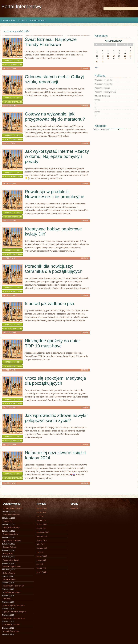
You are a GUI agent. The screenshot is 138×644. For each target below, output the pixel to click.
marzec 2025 (41, 560)
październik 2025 (43, 532)
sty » (97, 67)
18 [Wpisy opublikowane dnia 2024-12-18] (108, 56)
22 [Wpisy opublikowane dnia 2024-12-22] (130, 56)
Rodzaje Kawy (8, 554)
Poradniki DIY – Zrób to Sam (13, 586)
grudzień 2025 (42, 524)
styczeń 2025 (41, 568)
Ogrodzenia (7, 599)
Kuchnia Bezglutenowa (11, 515)
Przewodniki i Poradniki (11, 625)
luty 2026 (40, 516)
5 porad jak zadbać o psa (50, 303)
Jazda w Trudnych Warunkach (14, 605)
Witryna (97, 100)
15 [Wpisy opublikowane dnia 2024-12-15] (130, 53)
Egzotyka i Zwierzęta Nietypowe (14, 612)
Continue (85, 69)
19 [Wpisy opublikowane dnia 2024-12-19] (114, 56)
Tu (95, 104)
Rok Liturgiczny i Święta (12, 592)
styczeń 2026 (41, 520)
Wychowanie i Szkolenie (12, 541)
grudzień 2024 (42, 572)
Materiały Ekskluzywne (11, 631)
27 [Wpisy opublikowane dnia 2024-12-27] (119, 59)
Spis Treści (22, 20)
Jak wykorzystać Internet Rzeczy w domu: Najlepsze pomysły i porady (57, 156)
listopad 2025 (41, 528)
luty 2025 (40, 564)
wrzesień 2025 (42, 536)
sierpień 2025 (42, 540)
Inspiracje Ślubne (9, 579)
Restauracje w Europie (11, 560)
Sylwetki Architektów (10, 534)
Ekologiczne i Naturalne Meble (14, 618)
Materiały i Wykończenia (12, 567)
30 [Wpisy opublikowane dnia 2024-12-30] (97, 62)
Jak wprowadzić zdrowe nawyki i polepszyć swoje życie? (57, 418)
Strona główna (8, 20)
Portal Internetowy (21, 7)
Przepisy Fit (7, 521)
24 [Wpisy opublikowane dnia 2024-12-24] (102, 59)
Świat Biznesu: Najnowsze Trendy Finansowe (51, 42)
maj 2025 (40, 552)
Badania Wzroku (9, 573)
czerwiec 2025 (42, 548)
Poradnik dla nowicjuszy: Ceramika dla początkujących (54, 269)
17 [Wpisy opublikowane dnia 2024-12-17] (102, 56)
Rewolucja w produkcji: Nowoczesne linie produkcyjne (55, 194)
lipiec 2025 (41, 544)
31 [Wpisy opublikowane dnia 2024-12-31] (102, 62)
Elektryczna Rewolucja (11, 528)
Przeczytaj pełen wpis (102, 88)
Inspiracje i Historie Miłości (12, 508)
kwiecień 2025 (42, 556)
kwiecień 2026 (42, 508)
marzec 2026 (41, 512)
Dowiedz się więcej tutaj (103, 80)
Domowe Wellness (10, 547)
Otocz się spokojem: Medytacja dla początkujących (55, 381)
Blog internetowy (38, 20)
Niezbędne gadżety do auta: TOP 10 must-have (52, 343)
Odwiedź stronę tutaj (102, 96)
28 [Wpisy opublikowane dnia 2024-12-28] (125, 59)
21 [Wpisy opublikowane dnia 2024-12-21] (125, 56)
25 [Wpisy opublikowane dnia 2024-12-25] (108, 59)
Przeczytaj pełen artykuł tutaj (105, 92)
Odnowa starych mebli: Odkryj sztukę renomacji (54, 79)
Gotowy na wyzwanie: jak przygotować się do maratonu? (55, 117)
